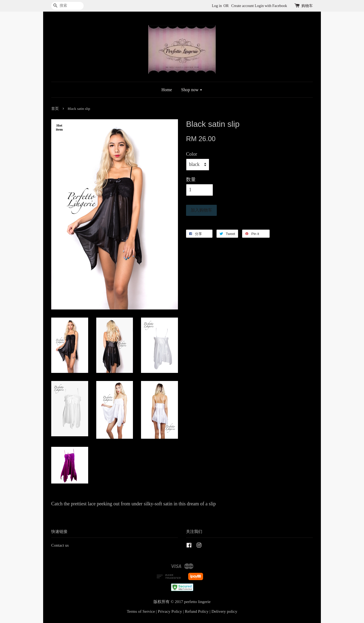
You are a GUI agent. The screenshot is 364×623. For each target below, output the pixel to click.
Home (167, 90)
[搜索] (67, 6)
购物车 (307, 6)
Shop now (192, 90)
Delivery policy (224, 611)
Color (192, 154)
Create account (243, 6)
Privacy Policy (170, 611)
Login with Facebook (271, 6)
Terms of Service (141, 611)
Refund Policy (197, 611)
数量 (191, 179)
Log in (217, 6)
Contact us (60, 545)
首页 (55, 109)
